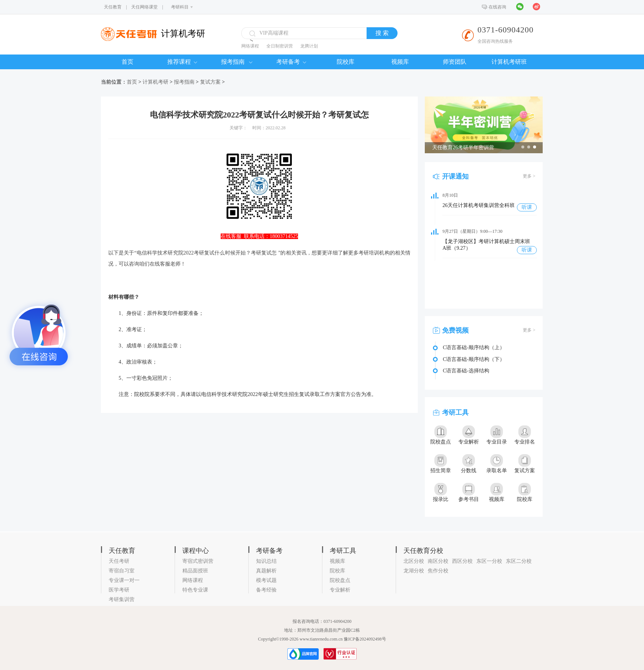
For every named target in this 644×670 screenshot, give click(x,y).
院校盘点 (340, 580)
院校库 (346, 62)
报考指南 (237, 62)
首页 (127, 62)
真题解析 (266, 571)
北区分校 (414, 561)
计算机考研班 (509, 62)
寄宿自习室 (122, 571)
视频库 (400, 62)
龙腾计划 (309, 46)
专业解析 (340, 590)
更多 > (529, 176)
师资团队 (455, 62)
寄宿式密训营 (198, 561)
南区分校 (438, 561)
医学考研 (119, 590)
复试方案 (210, 82)
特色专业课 (195, 590)
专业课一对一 (124, 580)
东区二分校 (519, 561)
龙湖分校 (414, 571)
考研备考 (291, 62)
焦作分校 (438, 571)
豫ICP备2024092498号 (365, 639)
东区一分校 (489, 561)
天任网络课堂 (144, 7)
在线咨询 (497, 7)
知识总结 (266, 561)
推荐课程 (182, 62)
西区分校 (462, 561)
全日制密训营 (280, 46)
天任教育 (113, 7)
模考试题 (266, 580)
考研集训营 (122, 599)
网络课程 (250, 46)
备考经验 (266, 590)
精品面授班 (195, 571)
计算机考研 (155, 82)
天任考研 (119, 561)
